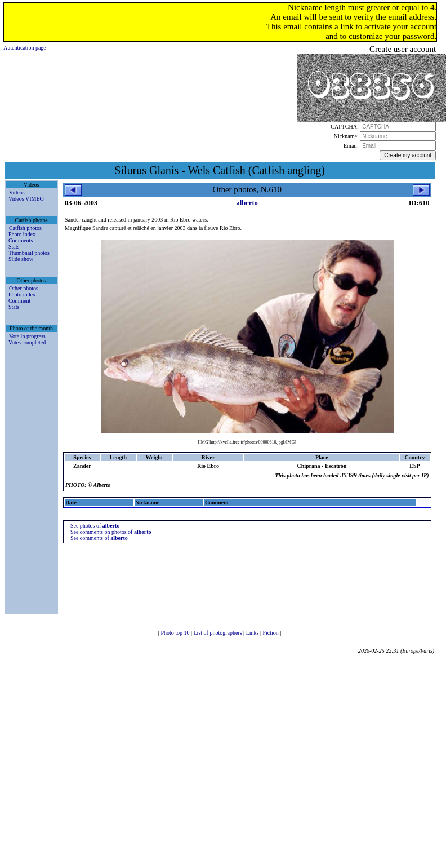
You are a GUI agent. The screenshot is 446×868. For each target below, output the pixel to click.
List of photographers (219, 633)
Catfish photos (25, 228)
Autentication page (25, 48)
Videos (17, 192)
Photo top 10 (176, 633)
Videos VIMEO (26, 199)
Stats (14, 247)
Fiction (271, 633)
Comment (19, 301)
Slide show (21, 259)
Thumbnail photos (29, 253)
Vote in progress (27, 336)
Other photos (24, 288)
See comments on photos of (111, 532)
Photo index (22, 234)
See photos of (95, 526)
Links (253, 633)
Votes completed (27, 342)
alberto (247, 203)
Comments (21, 240)
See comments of (99, 538)
